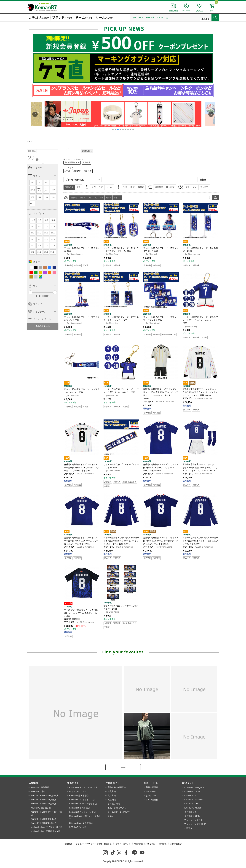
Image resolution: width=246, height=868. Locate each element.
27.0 (46, 246)
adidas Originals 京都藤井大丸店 (45, 831)
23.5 (53, 233)
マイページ (151, 791)
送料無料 (159, 187)
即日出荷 (170, 187)
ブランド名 (92, 198)
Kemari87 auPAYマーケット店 (83, 804)
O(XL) (32, 190)
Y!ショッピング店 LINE (195, 824)
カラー (83, 198)
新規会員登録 (152, 787)
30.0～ (53, 252)
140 (46, 197)
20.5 (39, 226)
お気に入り (151, 796)
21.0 (46, 226)
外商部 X (188, 828)
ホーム (30, 141)
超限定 (141, 187)
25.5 (53, 239)
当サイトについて (123, 844)
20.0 (32, 226)
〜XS (32, 182)
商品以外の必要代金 (117, 787)
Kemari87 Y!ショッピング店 (82, 800)
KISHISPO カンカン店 (41, 808)
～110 (53, 190)
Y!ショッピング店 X (193, 820)
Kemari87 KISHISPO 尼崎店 (44, 804)
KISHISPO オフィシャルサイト (83, 787)
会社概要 (68, 844)
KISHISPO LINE (192, 804)
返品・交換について (117, 808)
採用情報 (163, 844)
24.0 (32, 239)
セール (109, 187)
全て (78, 187)
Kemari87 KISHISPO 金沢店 (44, 823)
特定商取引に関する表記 (145, 844)
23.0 (46, 233)
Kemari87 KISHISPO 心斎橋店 (45, 796)
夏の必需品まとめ (72, 162)
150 (53, 197)
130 (39, 197)
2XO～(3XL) (46, 190)
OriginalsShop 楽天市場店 (81, 823)
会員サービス (151, 783)
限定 (133, 187)
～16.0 (32, 220)
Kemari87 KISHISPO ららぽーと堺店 (47, 813)
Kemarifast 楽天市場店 (79, 808)
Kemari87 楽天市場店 (79, 796)
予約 (101, 187)
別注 (125, 187)
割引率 (108, 198)
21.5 (53, 226)
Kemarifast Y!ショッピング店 (82, 812)
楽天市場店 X (190, 812)
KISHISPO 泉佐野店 (40, 787)
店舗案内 (33, 783)
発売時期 (74, 198)
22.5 (39, 233)
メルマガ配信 (152, 800)
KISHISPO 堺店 (38, 791)
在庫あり (69, 187)
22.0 (32, 233)
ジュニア (204, 187)
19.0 (53, 220)
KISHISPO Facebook (194, 800)
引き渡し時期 (114, 804)
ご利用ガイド (112, 783)
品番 (101, 198)
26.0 (32, 246)
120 (32, 197)
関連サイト (73, 783)
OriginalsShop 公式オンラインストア (85, 818)
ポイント (117, 198)
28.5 (39, 252)
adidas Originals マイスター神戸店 (47, 827)
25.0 (46, 239)
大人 (195, 187)
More (123, 767)
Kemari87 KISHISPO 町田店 (44, 819)
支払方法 (112, 796)
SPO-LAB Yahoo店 (78, 827)
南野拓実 (88, 171)
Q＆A (110, 816)
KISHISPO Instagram (194, 787)
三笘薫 (67, 171)
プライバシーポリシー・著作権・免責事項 (94, 844)
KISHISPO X (190, 796)
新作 (94, 187)
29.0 (46, 252)
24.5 (39, 239)
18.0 (46, 220)
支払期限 (112, 800)
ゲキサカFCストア (78, 791)
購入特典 (86, 162)
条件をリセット (43, 326)
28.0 (32, 252)
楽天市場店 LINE (192, 816)
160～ (32, 204)
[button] (113, 129)
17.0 (39, 220)
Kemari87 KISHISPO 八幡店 (44, 800)
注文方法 (112, 791)
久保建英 (77, 171)
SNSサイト (188, 783)
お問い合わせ (176, 844)
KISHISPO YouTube (193, 808)
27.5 (53, 246)
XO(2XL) (39, 190)
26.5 (39, 246)
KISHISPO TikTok (192, 791)
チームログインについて (119, 812)
